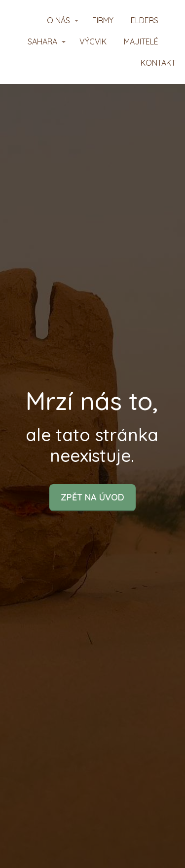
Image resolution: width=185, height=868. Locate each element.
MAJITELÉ (141, 41)
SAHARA (42, 41)
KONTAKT (158, 63)
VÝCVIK (93, 41)
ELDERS (145, 20)
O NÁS (58, 20)
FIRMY (103, 20)
